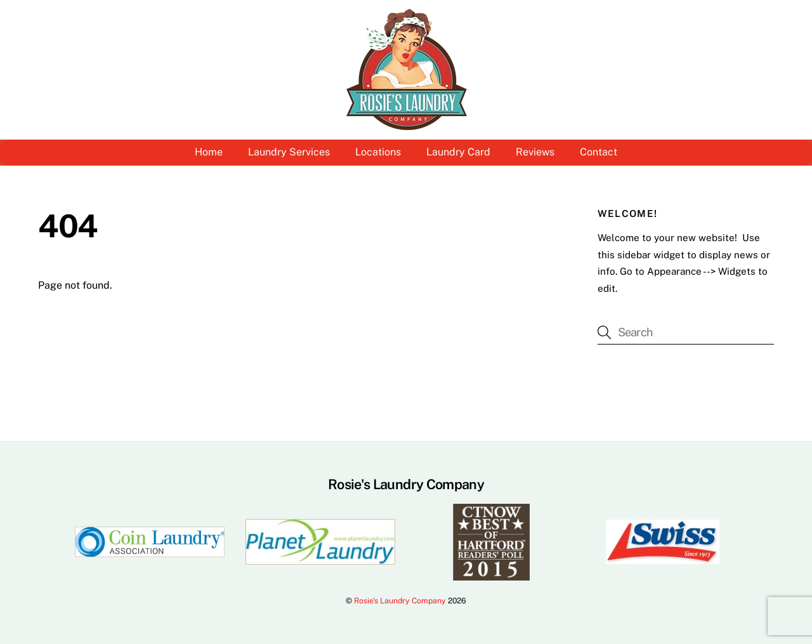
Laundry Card (458, 152)
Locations (378, 152)
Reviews (535, 152)
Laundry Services (289, 152)
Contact (599, 152)
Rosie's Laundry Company (400, 601)
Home (209, 152)
